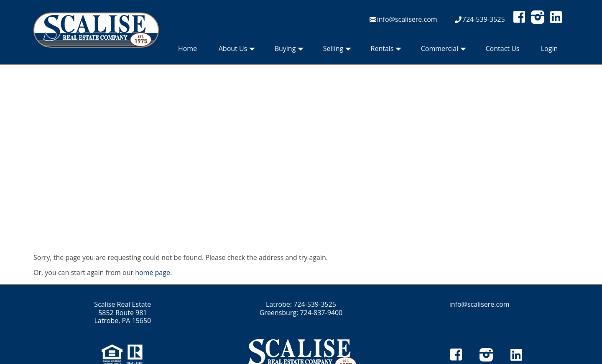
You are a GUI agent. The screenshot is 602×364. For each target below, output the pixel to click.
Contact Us (503, 48)
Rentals (386, 51)
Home (187, 48)
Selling (337, 51)
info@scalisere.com (407, 19)
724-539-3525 (484, 19)
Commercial (444, 51)
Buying (289, 51)
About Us (237, 51)
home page (153, 272)
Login (550, 48)
